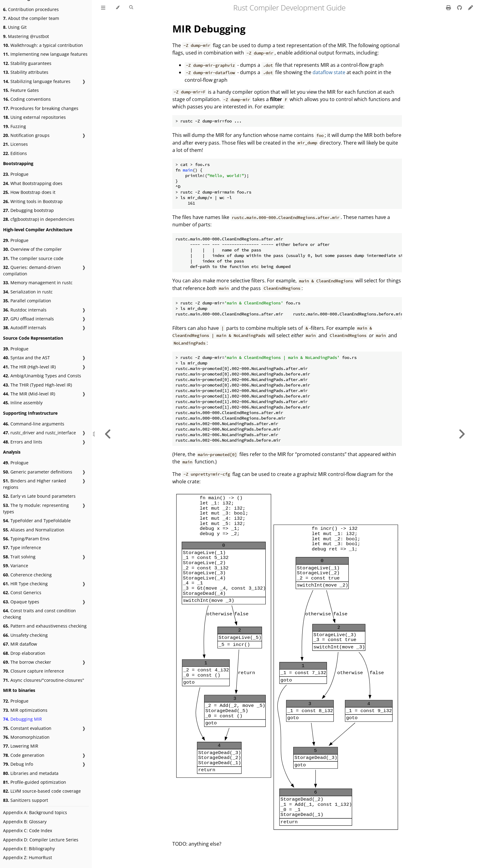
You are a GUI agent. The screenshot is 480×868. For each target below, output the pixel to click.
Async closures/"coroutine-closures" (44, 680)
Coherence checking (27, 575)
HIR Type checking (25, 584)
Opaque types (21, 602)
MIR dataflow (20, 644)
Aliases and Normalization (34, 530)
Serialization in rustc (28, 292)
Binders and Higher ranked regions (35, 484)
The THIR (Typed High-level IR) (37, 385)
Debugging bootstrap (28, 210)
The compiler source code (33, 258)
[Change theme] (117, 8)
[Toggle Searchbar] (131, 8)
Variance (16, 566)
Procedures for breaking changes (41, 108)
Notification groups (26, 135)
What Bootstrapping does (33, 183)
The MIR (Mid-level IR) (29, 394)
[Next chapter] (462, 434)
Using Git (15, 27)
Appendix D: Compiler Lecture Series (41, 840)
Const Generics (22, 593)
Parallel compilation (27, 301)
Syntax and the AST (26, 358)
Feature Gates (21, 90)
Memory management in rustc (38, 283)
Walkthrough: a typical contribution (43, 45)
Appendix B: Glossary (25, 822)
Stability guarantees (27, 63)
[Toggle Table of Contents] (103, 8)
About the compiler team (31, 18)
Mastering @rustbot (26, 36)
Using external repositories (34, 117)
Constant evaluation (27, 728)
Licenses (15, 144)
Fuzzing (15, 126)
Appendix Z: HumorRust (28, 857)
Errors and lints (23, 442)
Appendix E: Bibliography (29, 849)
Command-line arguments (34, 424)
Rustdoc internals (25, 310)
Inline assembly (23, 403)
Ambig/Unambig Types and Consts (42, 376)
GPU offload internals (28, 319)
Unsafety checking (25, 635)
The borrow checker (27, 662)
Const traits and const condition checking (39, 614)
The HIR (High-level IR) (29, 367)
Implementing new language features (45, 54)
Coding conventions (27, 99)
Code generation (24, 755)
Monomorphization (26, 737)
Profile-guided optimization (35, 782)
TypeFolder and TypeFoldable (37, 521)
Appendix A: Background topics (35, 812)
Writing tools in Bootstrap (33, 201)
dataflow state (329, 72)
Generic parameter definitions (38, 472)
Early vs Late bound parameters (39, 496)
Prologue (16, 174)
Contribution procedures (31, 9)
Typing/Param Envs (26, 539)
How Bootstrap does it (29, 192)
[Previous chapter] (108, 434)
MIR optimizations (25, 710)
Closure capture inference (34, 671)
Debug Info (18, 764)
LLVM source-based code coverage (42, 791)
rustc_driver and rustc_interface (39, 433)
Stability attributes (26, 72)
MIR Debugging (209, 29)
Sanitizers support (26, 800)
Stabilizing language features (37, 81)
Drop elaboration (24, 653)
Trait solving (19, 557)
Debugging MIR (22, 719)
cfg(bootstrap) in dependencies (39, 219)
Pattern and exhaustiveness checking (45, 626)
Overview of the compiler (32, 249)
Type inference (22, 547)
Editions (15, 153)
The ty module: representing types (36, 508)
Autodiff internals (25, 328)
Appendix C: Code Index (28, 830)
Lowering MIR (21, 746)
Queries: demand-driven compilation (32, 270)
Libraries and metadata (31, 773)
